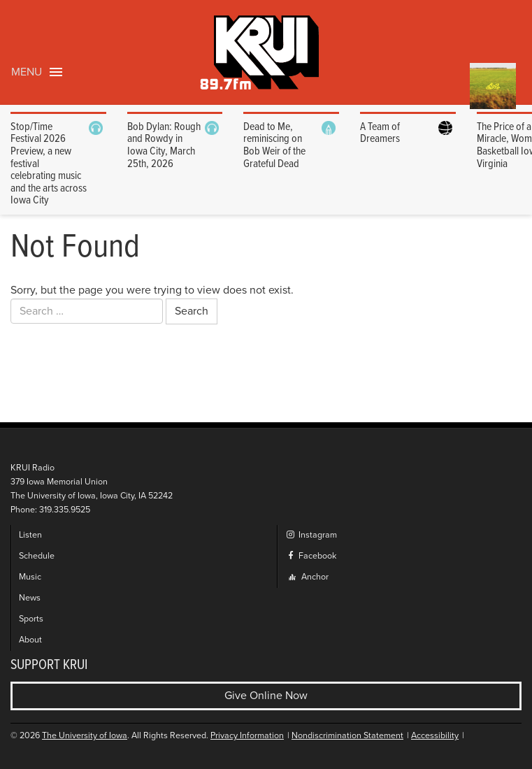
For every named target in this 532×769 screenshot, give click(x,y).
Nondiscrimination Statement (347, 736)
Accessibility (435, 736)
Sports (31, 619)
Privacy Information (247, 736)
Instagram (311, 535)
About (30, 640)
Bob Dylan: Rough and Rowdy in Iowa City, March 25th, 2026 (164, 145)
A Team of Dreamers (380, 133)
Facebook (311, 556)
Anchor (309, 577)
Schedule (37, 556)
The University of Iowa (85, 736)
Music (30, 577)
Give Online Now (266, 696)
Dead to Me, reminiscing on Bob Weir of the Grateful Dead (274, 145)
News (30, 598)
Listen (30, 535)
